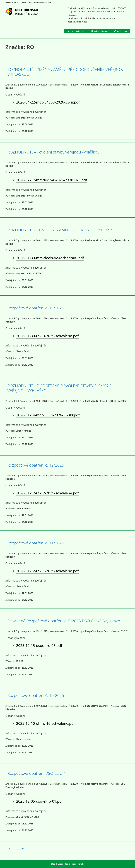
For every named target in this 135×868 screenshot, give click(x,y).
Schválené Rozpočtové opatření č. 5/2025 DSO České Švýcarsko (64, 621)
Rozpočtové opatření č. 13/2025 (36, 308)
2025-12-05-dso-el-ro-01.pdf (40, 801)
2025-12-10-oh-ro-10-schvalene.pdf (46, 723)
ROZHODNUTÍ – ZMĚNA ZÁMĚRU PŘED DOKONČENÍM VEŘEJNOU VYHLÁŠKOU (66, 72)
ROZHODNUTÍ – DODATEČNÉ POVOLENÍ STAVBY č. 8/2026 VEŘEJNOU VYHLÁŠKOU (59, 388)
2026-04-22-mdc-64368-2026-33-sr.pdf (48, 102)
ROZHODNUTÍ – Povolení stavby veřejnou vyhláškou (54, 152)
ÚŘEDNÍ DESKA (100, 31)
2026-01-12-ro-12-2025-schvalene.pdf (47, 493)
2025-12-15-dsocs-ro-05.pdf (39, 646)
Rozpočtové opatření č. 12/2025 (36, 465)
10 (17, 849)
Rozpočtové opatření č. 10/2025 (36, 695)
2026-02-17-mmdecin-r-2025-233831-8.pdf (52, 180)
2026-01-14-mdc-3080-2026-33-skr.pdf (48, 415)
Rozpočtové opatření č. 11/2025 (36, 543)
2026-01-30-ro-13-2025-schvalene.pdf (47, 336)
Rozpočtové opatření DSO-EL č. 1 (37, 773)
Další (24, 849)
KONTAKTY (120, 31)
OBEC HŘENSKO (76, 31)
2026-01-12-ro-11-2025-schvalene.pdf (47, 571)
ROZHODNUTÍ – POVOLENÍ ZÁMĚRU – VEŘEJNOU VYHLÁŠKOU (63, 230)
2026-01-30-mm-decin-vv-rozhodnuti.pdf (50, 258)
